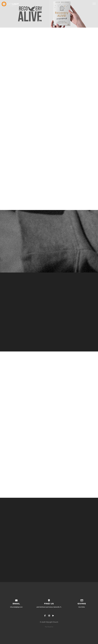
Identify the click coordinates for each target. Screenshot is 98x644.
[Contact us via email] (16, 600)
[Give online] (82, 600)
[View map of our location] (49, 600)
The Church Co (49, 627)
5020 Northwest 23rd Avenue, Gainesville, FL (49, 607)
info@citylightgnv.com (16, 607)
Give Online (82, 607)
